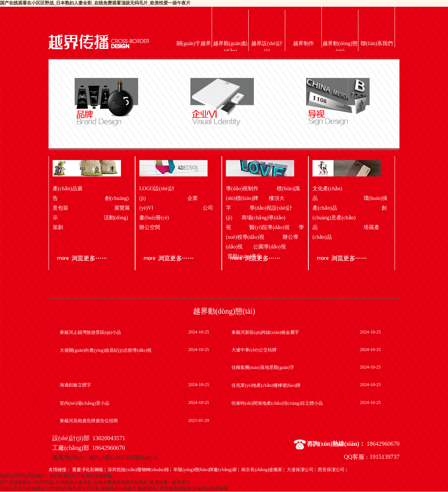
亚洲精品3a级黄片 (118, 489)
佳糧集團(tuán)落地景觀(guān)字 (263, 367)
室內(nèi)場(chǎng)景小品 (85, 403)
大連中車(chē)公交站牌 (254, 350)
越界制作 (304, 43)
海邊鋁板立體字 (75, 385)
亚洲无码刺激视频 (210, 489)
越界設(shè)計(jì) (267, 47)
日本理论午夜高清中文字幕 (72, 489)
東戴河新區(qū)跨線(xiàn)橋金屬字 (265, 332)
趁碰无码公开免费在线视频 (164, 489)
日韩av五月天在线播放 (22, 489)
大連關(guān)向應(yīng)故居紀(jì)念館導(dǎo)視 (106, 350)
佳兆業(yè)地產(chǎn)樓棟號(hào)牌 (266, 385)
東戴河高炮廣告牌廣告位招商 (89, 421)
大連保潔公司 (300, 470)
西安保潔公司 (331, 470)
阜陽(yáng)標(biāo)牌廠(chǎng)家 (205, 470)
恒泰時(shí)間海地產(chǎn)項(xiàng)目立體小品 (277, 403)
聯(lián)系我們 (377, 43)
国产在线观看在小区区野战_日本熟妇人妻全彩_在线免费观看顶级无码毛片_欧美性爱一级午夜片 (95, 3)
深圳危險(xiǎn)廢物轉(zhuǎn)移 (138, 470)
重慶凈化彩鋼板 (88, 470)
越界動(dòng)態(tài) (340, 47)
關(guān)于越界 (194, 43)
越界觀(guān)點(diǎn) (231, 47)
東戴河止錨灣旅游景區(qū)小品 (90, 332)
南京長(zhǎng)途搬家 (262, 470)
